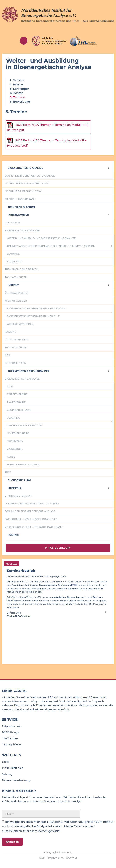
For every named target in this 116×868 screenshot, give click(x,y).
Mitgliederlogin (58, 548)
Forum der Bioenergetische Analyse (30, 511)
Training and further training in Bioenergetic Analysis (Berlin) (51, 246)
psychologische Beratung (25, 425)
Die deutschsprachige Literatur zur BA (32, 504)
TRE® (8, 472)
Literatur (15, 488)
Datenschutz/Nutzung (16, 780)
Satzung (11, 332)
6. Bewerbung (20, 102)
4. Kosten (17, 93)
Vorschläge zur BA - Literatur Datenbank (34, 527)
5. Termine (18, 97)
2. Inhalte (17, 84)
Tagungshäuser (16, 277)
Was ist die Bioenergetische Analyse (30, 176)
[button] (10, 612)
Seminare (13, 254)
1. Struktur (17, 80)
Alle (10, 387)
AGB (7, 355)
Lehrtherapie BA (18, 433)
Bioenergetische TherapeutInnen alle (33, 316)
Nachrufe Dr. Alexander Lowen (27, 183)
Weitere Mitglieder (20, 324)
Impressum (56, 858)
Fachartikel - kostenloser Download (31, 519)
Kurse (11, 457)
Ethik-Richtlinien (17, 340)
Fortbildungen (18, 215)
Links (5, 762)
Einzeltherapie (17, 394)
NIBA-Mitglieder (16, 301)
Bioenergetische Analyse (25, 168)
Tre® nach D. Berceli (22, 207)
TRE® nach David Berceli (22, 269)
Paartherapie (16, 402)
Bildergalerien (15, 363)
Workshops (15, 449)
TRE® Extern (10, 738)
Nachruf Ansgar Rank (20, 199)
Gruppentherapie (19, 410)
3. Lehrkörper (19, 89)
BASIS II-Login (11, 732)
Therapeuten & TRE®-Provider (29, 371)
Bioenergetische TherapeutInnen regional (37, 308)
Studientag (15, 262)
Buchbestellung (19, 480)
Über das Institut (17, 293)
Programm (12, 223)
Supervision (15, 441)
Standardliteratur (18, 496)
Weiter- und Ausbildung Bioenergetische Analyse (41, 238)
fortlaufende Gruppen (23, 464)
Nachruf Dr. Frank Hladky (23, 191)
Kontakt (14, 535)
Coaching (13, 418)
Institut (13, 285)
